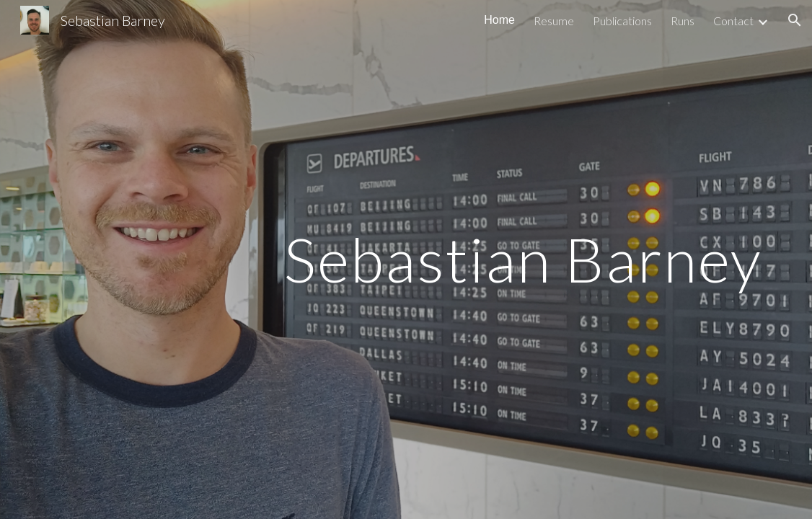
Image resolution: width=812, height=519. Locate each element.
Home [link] (499, 20)
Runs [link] (683, 21)
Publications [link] (622, 21)
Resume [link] (554, 21)
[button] (795, 20)
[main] (406, 259)
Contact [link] (733, 21)
